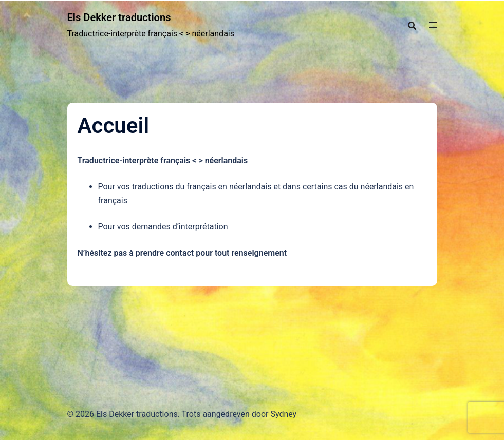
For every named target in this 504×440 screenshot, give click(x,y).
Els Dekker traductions (129, 17)
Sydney (283, 414)
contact (180, 253)
